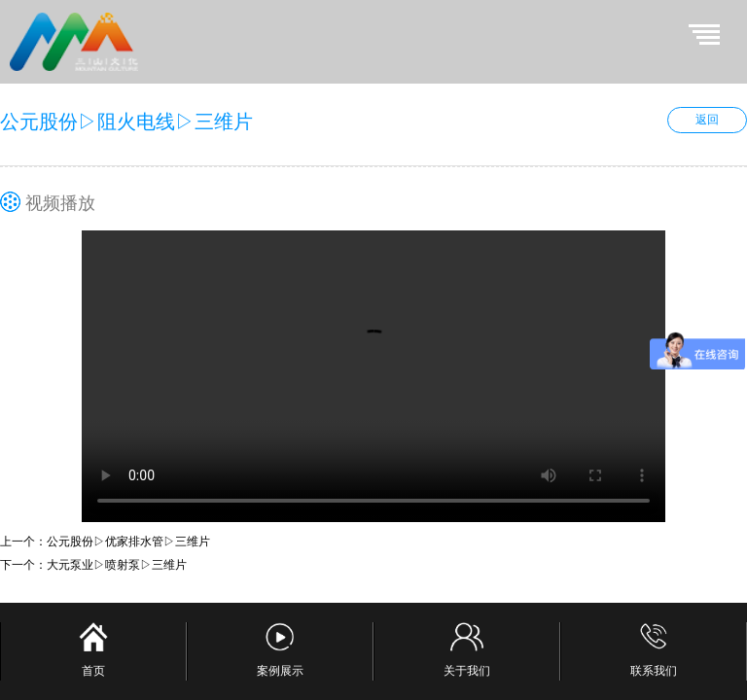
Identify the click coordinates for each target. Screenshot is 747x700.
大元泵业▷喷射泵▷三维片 (117, 565)
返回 (707, 120)
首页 (93, 650)
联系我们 (654, 650)
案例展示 (280, 650)
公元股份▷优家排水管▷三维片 (128, 542)
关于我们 (467, 650)
